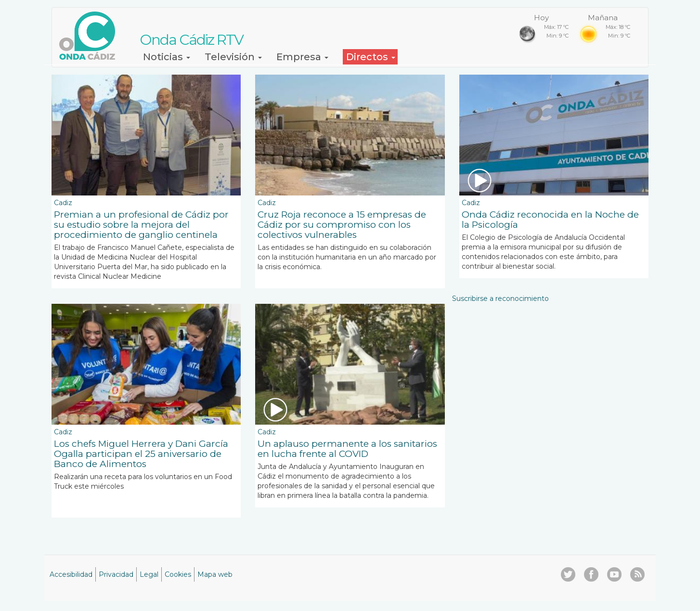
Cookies (178, 574)
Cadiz (63, 203)
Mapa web (215, 574)
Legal (149, 574)
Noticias (167, 57)
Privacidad (116, 574)
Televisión (233, 57)
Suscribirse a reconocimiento (500, 299)
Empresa (302, 57)
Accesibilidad (71, 574)
